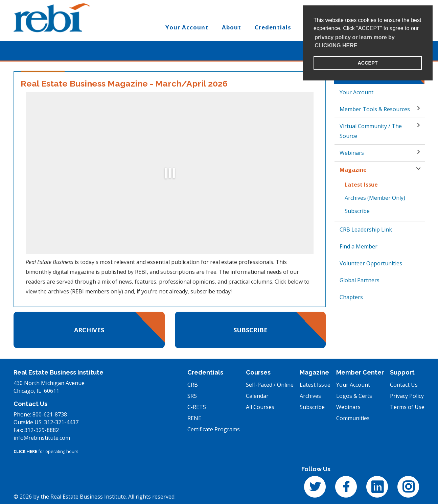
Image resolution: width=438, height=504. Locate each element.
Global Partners (360, 280)
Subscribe (250, 330)
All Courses (260, 407)
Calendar (257, 396)
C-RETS (197, 407)
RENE (194, 418)
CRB (193, 385)
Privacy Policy (407, 396)
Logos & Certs (354, 396)
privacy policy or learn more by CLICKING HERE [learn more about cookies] (355, 41)
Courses (258, 372)
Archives (89, 330)
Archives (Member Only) (375, 198)
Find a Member (359, 246)
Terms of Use (407, 407)
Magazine (353, 170)
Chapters (351, 297)
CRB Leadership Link (366, 230)
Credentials (205, 372)
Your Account (356, 92)
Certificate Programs (214, 429)
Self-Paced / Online (270, 385)
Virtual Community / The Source (371, 131)
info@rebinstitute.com (42, 438)
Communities (353, 418)
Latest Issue (361, 185)
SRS (192, 396)
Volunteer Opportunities (371, 263)
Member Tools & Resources (375, 109)
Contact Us (404, 385)
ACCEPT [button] (367, 63)
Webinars (352, 153)
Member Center (360, 372)
